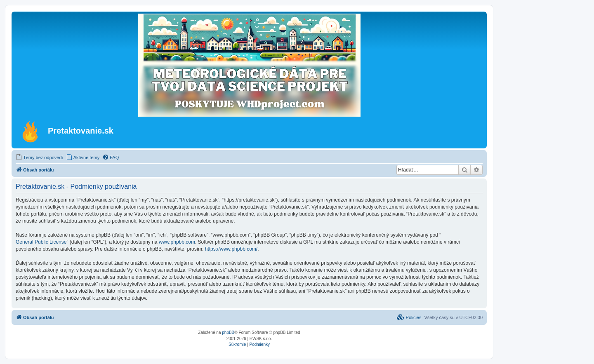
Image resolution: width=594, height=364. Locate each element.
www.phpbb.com (177, 242)
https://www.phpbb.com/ (231, 249)
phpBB (228, 332)
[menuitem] (39, 157)
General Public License (41, 242)
